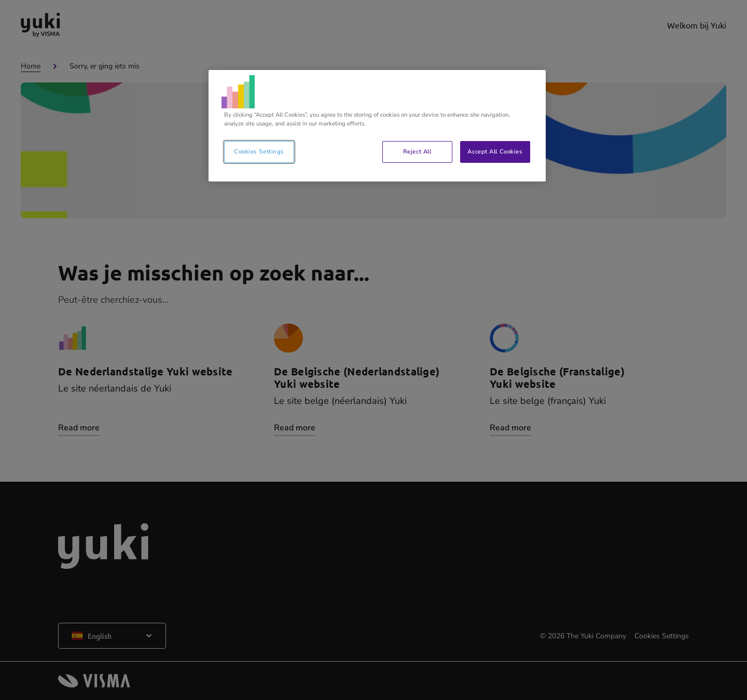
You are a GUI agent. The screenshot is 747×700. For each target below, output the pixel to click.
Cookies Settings (259, 151)
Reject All (417, 151)
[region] (377, 126)
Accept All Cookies (495, 151)
